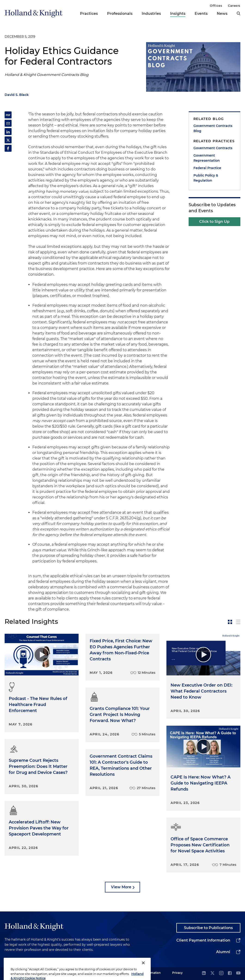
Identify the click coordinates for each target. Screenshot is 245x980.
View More (121, 887)
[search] (239, 13)
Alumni (223, 952)
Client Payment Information (203, 940)
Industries (151, 14)
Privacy (177, 973)
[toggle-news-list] (238, 622)
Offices (216, 6)
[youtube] (238, 973)
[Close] (143, 971)
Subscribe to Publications (208, 928)
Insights (178, 14)
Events (201, 14)
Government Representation (207, 158)
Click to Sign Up (214, 222)
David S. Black (17, 95)
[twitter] (212, 973)
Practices (89, 14)
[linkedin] (204, 973)
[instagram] (221, 973)
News (222, 14)
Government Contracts (213, 148)
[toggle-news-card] (230, 622)
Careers (234, 6)
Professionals (120, 14)
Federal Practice (207, 168)
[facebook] (230, 973)
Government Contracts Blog (213, 128)
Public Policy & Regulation (206, 178)
